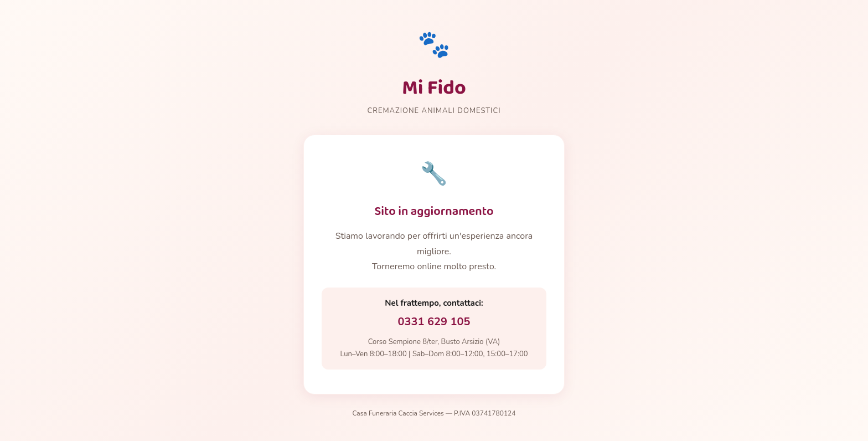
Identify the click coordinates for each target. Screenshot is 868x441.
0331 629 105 (434, 322)
